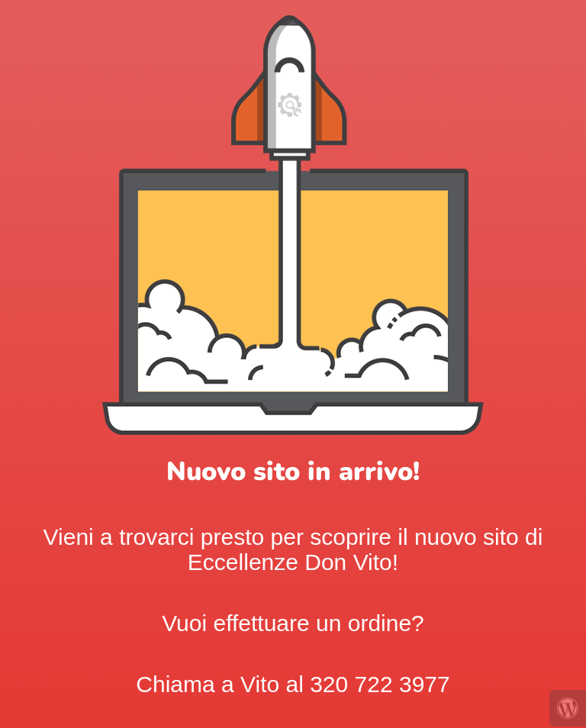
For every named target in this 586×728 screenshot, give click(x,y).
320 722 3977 (380, 684)
